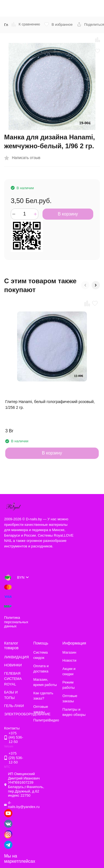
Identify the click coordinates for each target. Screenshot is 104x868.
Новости (69, 660)
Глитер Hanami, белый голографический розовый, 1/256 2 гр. (50, 405)
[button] (85, 285)
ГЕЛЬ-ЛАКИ (14, 706)
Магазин (69, 652)
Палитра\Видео (46, 720)
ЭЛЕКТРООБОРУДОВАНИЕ (27, 714)
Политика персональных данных (16, 622)
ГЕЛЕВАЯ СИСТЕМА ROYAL (13, 679)
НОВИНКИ (13, 665)
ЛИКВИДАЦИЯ (16, 657)
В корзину (68, 214)
